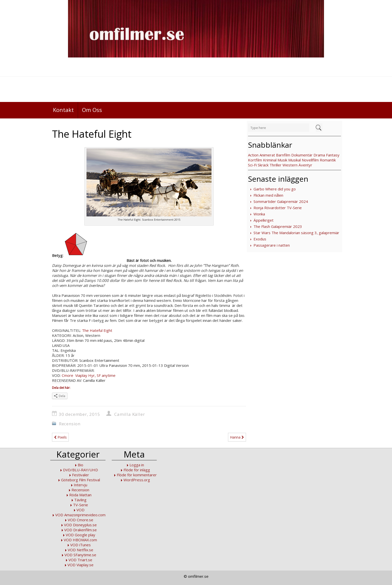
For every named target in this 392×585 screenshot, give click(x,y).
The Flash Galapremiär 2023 (278, 226)
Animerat (267, 155)
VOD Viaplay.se (80, 565)
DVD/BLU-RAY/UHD (80, 470)
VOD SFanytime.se (80, 555)
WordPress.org (137, 480)
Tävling (80, 500)
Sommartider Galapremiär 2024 (281, 201)
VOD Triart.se (80, 560)
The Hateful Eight (97, 330)
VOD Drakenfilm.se (80, 530)
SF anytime (106, 375)
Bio (80, 465)
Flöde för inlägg (137, 470)
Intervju (80, 485)
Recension (70, 424)
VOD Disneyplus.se (80, 525)
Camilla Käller (129, 414)
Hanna (237, 437)
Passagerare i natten (272, 245)
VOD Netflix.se (80, 550)
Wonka (259, 214)
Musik (282, 160)
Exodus (260, 239)
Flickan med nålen (268, 195)
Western (290, 165)
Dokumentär (302, 155)
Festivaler (80, 475)
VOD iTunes (80, 545)
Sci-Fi (252, 165)
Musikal (294, 160)
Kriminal (270, 160)
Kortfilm (255, 160)
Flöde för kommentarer (137, 475)
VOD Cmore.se (80, 520)
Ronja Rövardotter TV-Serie (278, 208)
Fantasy (333, 155)
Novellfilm (310, 160)
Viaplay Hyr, (85, 375)
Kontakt (63, 110)
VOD (80, 510)
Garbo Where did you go (275, 189)
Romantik (328, 160)
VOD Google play (80, 535)
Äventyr (305, 165)
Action (253, 155)
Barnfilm (283, 155)
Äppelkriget (263, 220)
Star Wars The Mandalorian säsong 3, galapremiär (296, 233)
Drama (319, 155)
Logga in (137, 465)
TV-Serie (80, 505)
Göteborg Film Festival (80, 480)
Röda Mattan (80, 495)
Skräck (263, 165)
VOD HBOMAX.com (80, 540)
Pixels (60, 437)
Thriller (275, 165)
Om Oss (92, 110)
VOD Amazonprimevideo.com (80, 515)
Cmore (67, 375)
